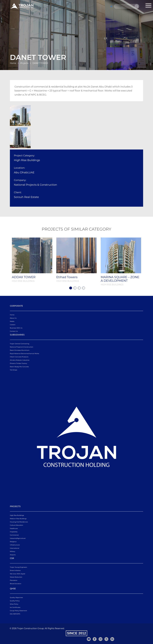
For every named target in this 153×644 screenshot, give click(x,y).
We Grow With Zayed (17, 574)
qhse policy (14, 604)
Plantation (14, 580)
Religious (13, 542)
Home (13, 63)
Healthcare (14, 528)
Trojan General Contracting (20, 344)
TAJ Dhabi (14, 370)
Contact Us (14, 331)
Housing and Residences (19, 522)
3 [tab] (79, 288)
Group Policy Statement (18, 611)
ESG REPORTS (15, 614)
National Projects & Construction (21, 347)
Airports (13, 555)
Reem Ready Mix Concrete (19, 367)
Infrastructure (15, 545)
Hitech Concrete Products (19, 357)
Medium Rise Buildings (18, 519)
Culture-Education (16, 525)
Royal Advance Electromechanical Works (24, 354)
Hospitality (14, 532)
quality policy (15, 601)
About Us (13, 318)
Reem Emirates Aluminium (20, 350)
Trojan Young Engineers (18, 567)
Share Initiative (15, 570)
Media (12, 321)
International (15, 548)
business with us (16, 328)
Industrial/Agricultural (18, 538)
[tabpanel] (32, 260)
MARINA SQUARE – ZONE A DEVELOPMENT (120, 279)
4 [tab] (84, 288)
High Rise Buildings (17, 515)
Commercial (14, 535)
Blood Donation (16, 584)
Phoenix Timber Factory (18, 363)
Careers (13, 325)
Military (13, 551)
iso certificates (15, 607)
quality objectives (16, 597)
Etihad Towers (67, 277)
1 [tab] (71, 288)
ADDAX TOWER (24, 277)
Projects (24, 63)
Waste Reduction (16, 577)
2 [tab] (75, 288)
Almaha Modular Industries (20, 360)
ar (111, 6)
